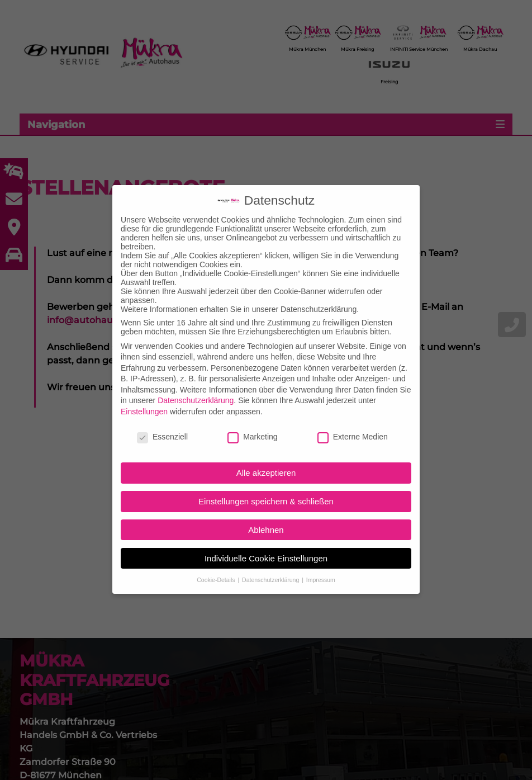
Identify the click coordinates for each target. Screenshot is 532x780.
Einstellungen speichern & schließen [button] (266, 486)
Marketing (252, 421)
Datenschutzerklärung (196, 385)
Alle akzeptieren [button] (266, 458)
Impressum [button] (321, 564)
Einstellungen (144, 396)
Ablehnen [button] (266, 514)
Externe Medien (353, 421)
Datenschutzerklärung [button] (271, 564)
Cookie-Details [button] (217, 564)
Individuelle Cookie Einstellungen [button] (266, 543)
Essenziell (162, 421)
